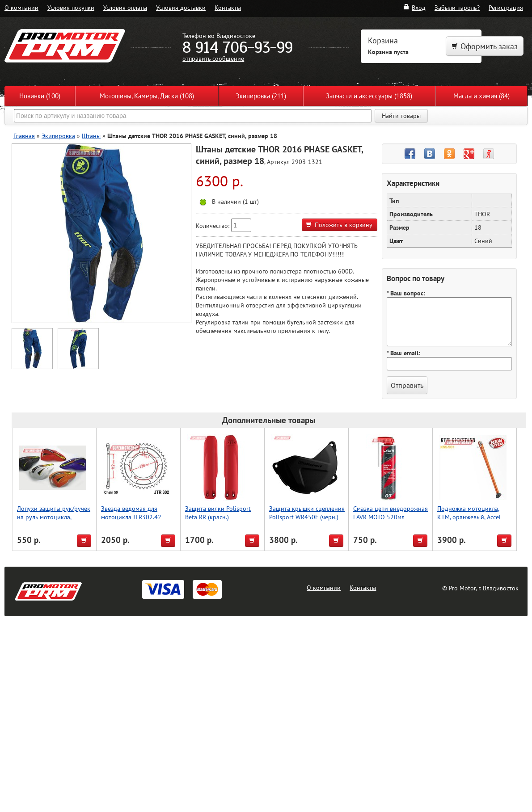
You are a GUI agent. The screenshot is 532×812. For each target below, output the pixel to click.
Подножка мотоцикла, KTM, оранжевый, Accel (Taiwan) (469, 517)
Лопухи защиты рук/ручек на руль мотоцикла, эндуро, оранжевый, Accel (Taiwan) (54, 521)
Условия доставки (181, 7)
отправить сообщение (213, 58)
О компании (21, 7)
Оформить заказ (485, 46)
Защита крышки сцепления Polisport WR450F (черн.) (307, 513)
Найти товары (401, 116)
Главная (24, 136)
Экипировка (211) (261, 96)
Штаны (91, 136)
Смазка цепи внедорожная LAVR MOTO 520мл (391, 513)
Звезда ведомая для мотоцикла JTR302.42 (131, 513)
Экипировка (58, 136)
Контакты (228, 7)
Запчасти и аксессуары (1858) (369, 96)
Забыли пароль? (457, 7)
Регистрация (506, 7)
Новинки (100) (40, 96)
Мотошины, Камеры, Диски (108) (147, 96)
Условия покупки (71, 7)
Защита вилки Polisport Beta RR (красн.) (218, 513)
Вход (414, 7)
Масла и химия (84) (481, 96)
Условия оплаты (125, 7)
